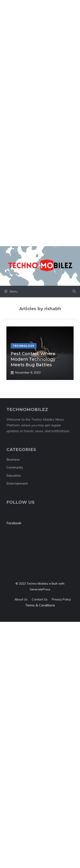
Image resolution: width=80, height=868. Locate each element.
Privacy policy (61, 599)
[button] (74, 292)
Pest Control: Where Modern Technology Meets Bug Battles (33, 359)
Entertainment (17, 483)
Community (15, 467)
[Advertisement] (40, 40)
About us (21, 599)
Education (14, 476)
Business (13, 459)
